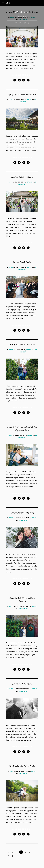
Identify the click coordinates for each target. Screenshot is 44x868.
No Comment (23, 520)
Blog (11, 100)
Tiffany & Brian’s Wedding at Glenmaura (22, 95)
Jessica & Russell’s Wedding (22, 262)
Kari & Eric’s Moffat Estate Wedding (22, 766)
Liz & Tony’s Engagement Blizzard (22, 513)
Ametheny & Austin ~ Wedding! (22, 177)
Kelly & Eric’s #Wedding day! (22, 684)
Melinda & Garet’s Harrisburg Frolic (22, 345)
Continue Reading (22, 75)
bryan (29, 100)
